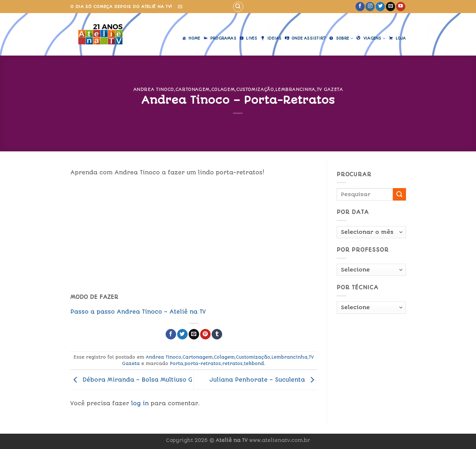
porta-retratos (203, 363)
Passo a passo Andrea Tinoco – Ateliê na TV (138, 312)
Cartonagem (193, 89)
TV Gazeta (330, 89)
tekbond (254, 363)
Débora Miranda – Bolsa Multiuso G (131, 379)
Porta (176, 363)
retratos (232, 363)
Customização (255, 89)
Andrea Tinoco (154, 89)
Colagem (223, 89)
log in (140, 403)
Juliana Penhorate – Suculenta (263, 379)
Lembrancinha (295, 89)
